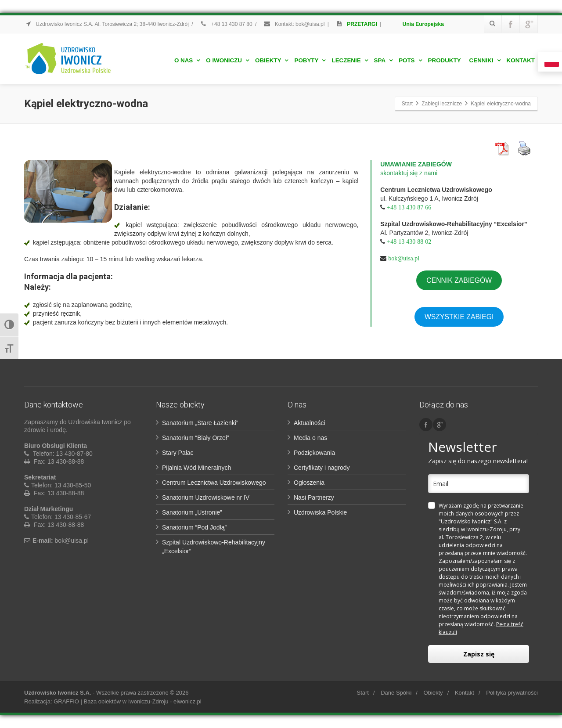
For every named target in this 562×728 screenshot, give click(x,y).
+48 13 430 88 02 (409, 241)
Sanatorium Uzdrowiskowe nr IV (206, 497)
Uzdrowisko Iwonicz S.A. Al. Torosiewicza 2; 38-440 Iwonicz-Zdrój (106, 24)
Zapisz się (479, 654)
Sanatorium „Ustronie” (192, 512)
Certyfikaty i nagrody (322, 468)
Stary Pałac (178, 453)
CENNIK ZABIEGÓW (459, 280)
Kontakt (521, 60)
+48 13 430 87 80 (226, 24)
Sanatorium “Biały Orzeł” (196, 438)
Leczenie (349, 60)
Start (362, 693)
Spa (384, 60)
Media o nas (310, 438)
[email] (479, 484)
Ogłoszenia (309, 483)
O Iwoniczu (227, 60)
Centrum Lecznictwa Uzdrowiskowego (214, 483)
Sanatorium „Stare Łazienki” (200, 423)
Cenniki (485, 60)
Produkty (445, 60)
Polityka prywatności (512, 693)
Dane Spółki (396, 693)
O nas (187, 60)
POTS (410, 60)
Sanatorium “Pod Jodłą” (194, 527)
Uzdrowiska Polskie (320, 512)
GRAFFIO (66, 701)
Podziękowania (314, 453)
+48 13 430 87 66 (409, 207)
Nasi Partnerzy (314, 497)
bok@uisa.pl (404, 258)
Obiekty (272, 60)
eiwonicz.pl (187, 701)
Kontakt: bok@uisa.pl (294, 24)
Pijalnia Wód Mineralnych (196, 468)
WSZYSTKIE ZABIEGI (459, 317)
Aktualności (310, 423)
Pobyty (310, 60)
